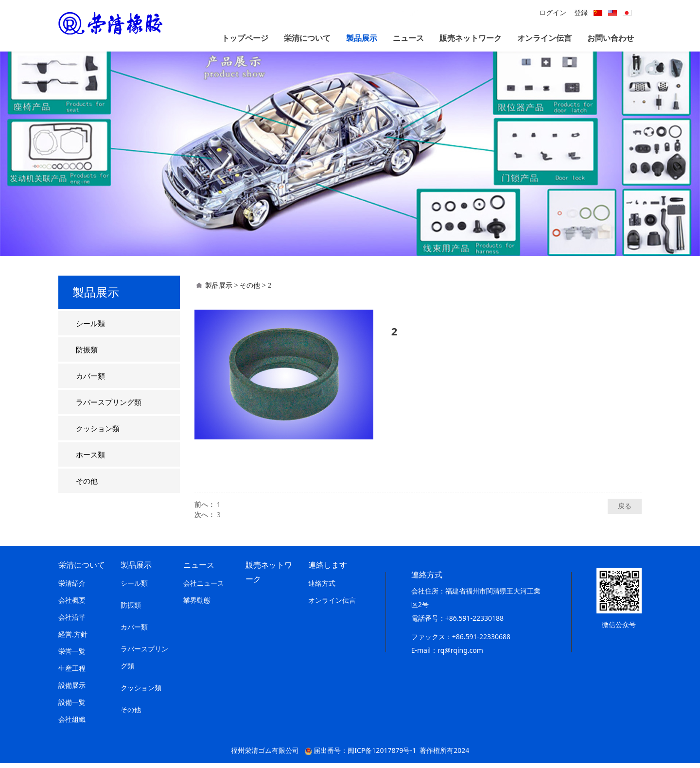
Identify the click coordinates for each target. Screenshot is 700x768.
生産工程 (72, 673)
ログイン (553, 12)
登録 (581, 12)
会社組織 (72, 724)
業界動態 (197, 605)
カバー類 (90, 381)
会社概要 (72, 605)
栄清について (307, 38)
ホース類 (90, 459)
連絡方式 (322, 588)
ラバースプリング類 (109, 407)
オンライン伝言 (544, 38)
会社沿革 (72, 622)
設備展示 (72, 690)
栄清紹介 (72, 588)
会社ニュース (204, 588)
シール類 (90, 328)
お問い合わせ (611, 38)
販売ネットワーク (471, 38)
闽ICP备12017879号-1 (382, 755)
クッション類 (98, 433)
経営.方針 (73, 639)
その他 (87, 486)
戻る (625, 511)
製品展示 (362, 38)
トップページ (245, 38)
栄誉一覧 (72, 656)
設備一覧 (72, 707)
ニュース (408, 38)
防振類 (87, 354)
